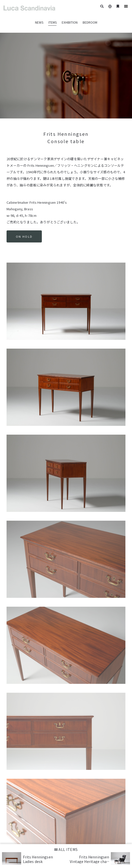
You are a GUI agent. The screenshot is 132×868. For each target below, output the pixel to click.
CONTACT (33, 771)
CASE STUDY (108, 762)
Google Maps (16, 805)
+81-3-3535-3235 (24, 832)
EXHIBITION (70, 22)
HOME (11, 762)
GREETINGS (87, 762)
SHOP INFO (14, 771)
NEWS (39, 22)
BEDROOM (90, 22)
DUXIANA (69, 762)
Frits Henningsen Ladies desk (38, 859)
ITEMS (53, 22)
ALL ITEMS (66, 849)
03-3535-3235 (22, 796)
